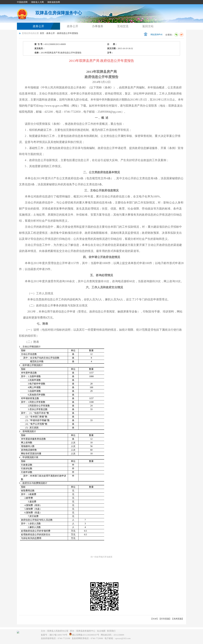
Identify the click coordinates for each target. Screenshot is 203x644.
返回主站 (148, 26)
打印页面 (165, 619)
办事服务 (98, 26)
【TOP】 (155, 619)
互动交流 (123, 26)
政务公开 (38, 26)
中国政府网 (22, 2)
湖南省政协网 (54, 2)
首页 (42, 33)
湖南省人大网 (37, 2)
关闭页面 (178, 619)
